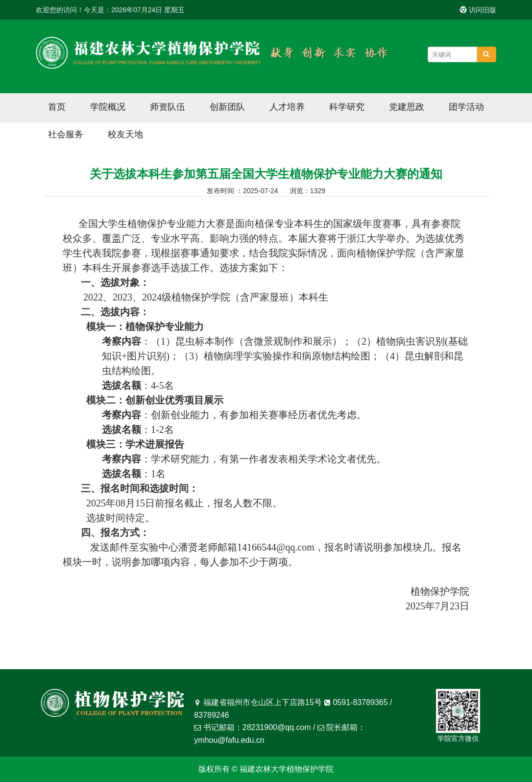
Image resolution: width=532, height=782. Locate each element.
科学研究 (347, 107)
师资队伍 (168, 107)
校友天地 (125, 134)
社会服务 (66, 134)
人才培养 (287, 107)
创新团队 (227, 107)
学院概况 (108, 107)
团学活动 (466, 107)
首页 (57, 107)
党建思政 (407, 107)
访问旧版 (478, 10)
